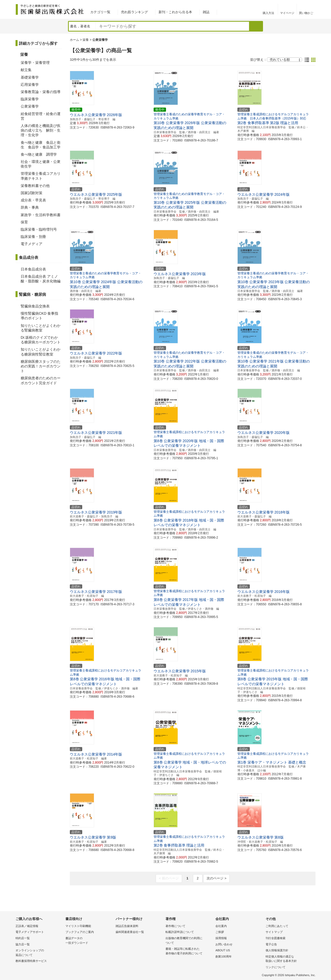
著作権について (175, 926)
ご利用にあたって (277, 926)
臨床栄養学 (30, 99)
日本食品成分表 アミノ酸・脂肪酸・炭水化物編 (41, 279)
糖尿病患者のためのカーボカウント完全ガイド (41, 380)
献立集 (26, 70)
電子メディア (32, 244)
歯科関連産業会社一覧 (130, 932)
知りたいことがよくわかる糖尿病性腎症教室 (41, 352)
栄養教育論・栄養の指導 (41, 92)
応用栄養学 (30, 85)
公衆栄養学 (30, 106)
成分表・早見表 (33, 200)
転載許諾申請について (180, 932)
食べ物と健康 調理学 (39, 154)
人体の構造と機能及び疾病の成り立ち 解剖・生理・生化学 (41, 130)
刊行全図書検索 (276, 938)
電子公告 (271, 944)
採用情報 (221, 938)
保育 (24, 222)
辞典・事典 (30, 207)
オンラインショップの (39, 953)
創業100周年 (223, 956)
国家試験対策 (32, 193)
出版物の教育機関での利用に (189, 941)
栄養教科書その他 (35, 186)
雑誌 (206, 12)
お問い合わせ (224, 944)
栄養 (86, 40)
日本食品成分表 (33, 269)
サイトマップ (274, 932)
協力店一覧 (23, 944)
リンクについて (276, 967)
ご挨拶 (220, 932)
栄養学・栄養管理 (35, 63)
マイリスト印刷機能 (78, 926)
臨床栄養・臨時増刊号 (39, 229)
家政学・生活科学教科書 (41, 215)
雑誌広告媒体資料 (127, 926)
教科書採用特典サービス (31, 961)
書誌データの (89, 941)
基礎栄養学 (30, 77)
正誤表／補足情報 (27, 926)
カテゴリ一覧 (100, 12)
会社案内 (221, 926)
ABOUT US (223, 950)
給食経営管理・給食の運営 (41, 116)
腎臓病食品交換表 (35, 306)
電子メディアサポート (30, 932)
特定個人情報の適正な (289, 959)
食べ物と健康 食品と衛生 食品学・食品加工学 (41, 145)
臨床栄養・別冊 (33, 237)
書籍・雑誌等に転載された (189, 951)
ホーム (74, 40)
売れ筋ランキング (134, 12)
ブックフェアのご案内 (80, 932)
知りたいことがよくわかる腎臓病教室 (41, 328)
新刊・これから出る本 (175, 12)
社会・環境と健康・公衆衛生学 (41, 164)
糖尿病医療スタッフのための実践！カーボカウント (41, 366)
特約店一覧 (23, 938)
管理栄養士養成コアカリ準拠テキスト (41, 176)
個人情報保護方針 (277, 950)
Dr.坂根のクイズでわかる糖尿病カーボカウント (41, 340)
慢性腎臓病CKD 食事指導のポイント (39, 316)
